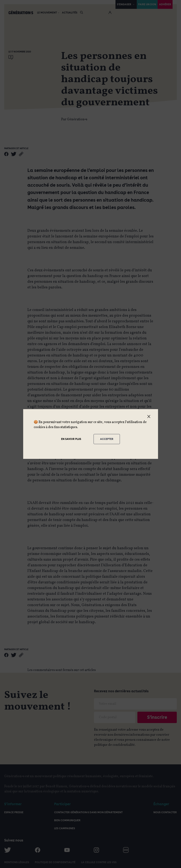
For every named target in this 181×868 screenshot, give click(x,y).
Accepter (107, 439)
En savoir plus (71, 439)
